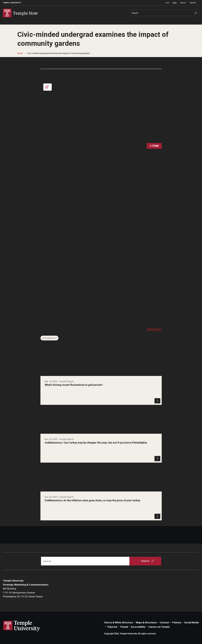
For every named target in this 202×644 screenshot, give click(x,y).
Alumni (183, 3)
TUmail (124, 627)
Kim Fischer (154, 329)
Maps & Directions (146, 622)
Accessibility (138, 627)
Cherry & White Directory (118, 622)
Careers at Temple (159, 627)
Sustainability (49, 338)
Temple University (12, 3)
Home (20, 53)
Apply (175, 3)
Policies (177, 622)
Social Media (191, 622)
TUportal (193, 3)
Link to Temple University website (22, 626)
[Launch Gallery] (101, 115)
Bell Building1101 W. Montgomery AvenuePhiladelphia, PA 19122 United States (23, 593)
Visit (167, 3)
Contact (165, 622)
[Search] (164, 13)
